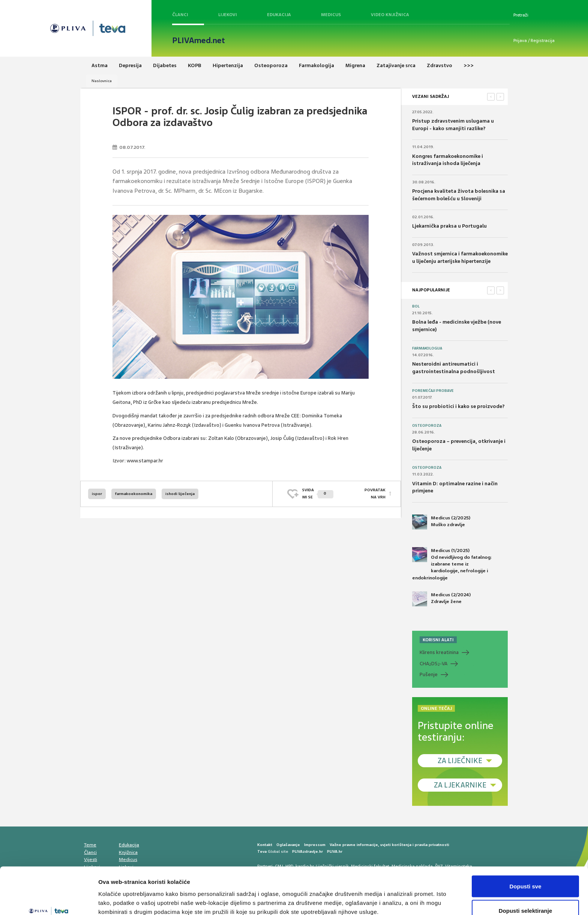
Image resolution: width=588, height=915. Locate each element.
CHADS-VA (433, 664)
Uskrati (526, 895)
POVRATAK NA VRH (375, 493)
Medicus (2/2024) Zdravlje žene (441, 599)
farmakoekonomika (134, 494)
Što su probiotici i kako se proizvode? (458, 406)
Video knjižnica (390, 15)
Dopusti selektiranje (526, 871)
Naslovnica (102, 81)
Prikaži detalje (388, 896)
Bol (416, 306)
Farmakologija (427, 348)
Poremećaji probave (433, 391)
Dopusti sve (525, 846)
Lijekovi (228, 15)
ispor (97, 494)
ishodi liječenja (180, 494)
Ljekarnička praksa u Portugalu (449, 226)
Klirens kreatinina (439, 652)
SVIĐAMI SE (318, 493)
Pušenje (429, 674)
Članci (180, 15)
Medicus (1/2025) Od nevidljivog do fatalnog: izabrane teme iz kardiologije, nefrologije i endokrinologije (452, 564)
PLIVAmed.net (199, 40)
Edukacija (279, 15)
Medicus (331, 15)
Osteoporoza (427, 426)
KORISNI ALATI (438, 640)
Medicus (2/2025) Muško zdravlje (441, 522)
